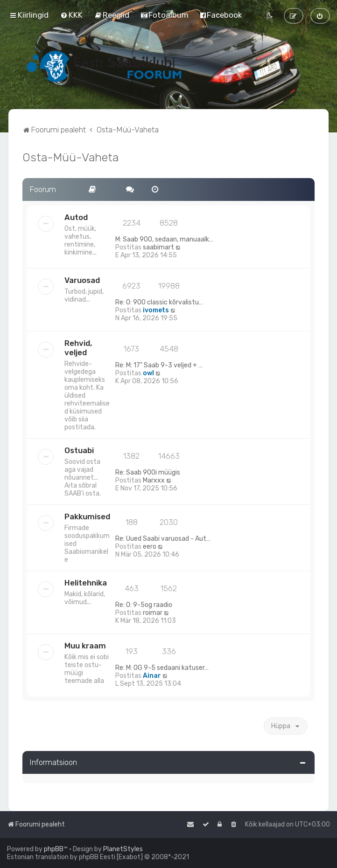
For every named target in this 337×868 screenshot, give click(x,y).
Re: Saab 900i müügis (148, 472)
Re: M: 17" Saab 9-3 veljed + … (159, 365)
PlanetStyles (123, 849)
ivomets (156, 310)
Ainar (152, 676)
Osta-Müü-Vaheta (70, 157)
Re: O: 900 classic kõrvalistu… (159, 302)
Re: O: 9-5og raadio (144, 605)
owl (148, 373)
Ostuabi (79, 450)
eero (150, 547)
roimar (153, 613)
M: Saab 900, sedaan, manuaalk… (164, 239)
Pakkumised (87, 517)
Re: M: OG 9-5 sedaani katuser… (162, 668)
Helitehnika (86, 583)
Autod (76, 217)
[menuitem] (71, 15)
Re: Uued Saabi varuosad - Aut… (163, 539)
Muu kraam (85, 646)
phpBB (54, 849)
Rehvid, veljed (78, 348)
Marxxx (154, 480)
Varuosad (82, 280)
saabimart (158, 247)
